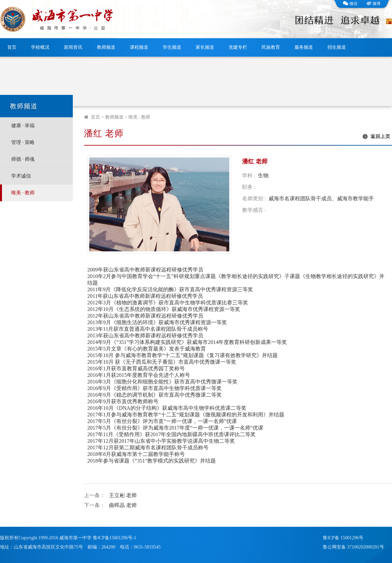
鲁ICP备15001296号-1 (114, 538)
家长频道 (205, 47)
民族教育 (271, 47)
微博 (374, 4)
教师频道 (106, 47)
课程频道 (139, 47)
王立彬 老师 (123, 495)
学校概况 (40, 47)
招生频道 (337, 47)
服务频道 (304, 47)
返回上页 (380, 137)
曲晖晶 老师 (123, 505)
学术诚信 (21, 176)
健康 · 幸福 (23, 126)
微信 (350, 4)
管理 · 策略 (23, 142)
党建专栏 (238, 47)
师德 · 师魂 (23, 159)
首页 (12, 47)
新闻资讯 (73, 47)
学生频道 (172, 47)
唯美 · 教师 (23, 193)
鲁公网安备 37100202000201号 (353, 547)
